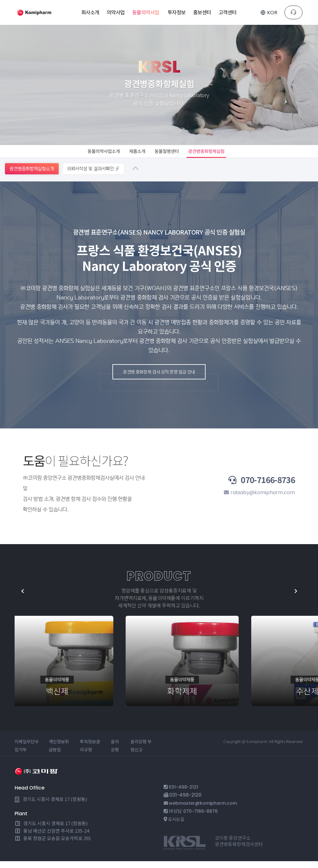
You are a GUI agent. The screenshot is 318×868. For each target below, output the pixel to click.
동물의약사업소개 (92, 155)
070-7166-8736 (248, 486)
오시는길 (177, 826)
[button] (288, 598)
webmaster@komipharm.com (205, 810)
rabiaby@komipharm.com (257, 501)
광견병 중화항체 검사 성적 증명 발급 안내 (154, 389)
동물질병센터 (169, 155)
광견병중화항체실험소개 (32, 175)
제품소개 (133, 155)
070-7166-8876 (202, 818)
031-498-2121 (184, 794)
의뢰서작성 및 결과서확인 (93, 175)
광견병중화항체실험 (217, 155)
